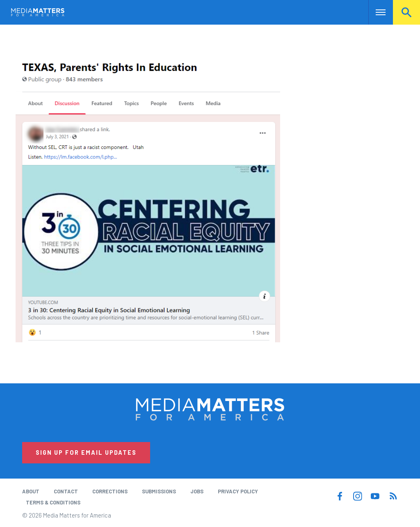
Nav (375, 12)
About (31, 491)
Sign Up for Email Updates (86, 453)
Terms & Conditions (53, 502)
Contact (66, 491)
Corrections (110, 491)
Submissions (159, 491)
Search (406, 12)
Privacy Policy (238, 491)
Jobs (197, 491)
